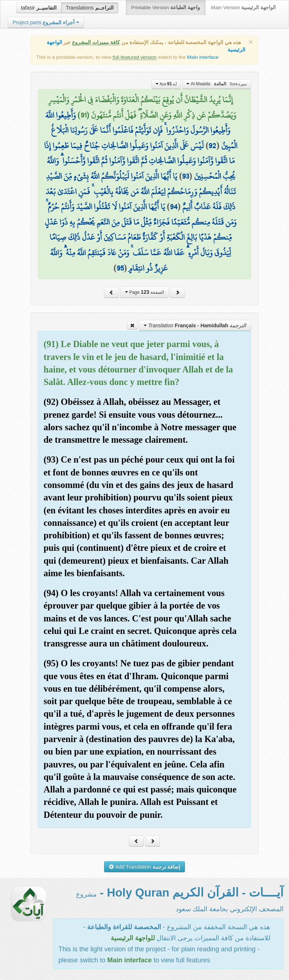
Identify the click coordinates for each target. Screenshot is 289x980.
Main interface (203, 57)
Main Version (243, 8)
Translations (90, 8)
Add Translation (145, 867)
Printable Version (166, 8)
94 (174, 207)
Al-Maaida (217, 84)
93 (185, 176)
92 (212, 146)
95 (120, 268)
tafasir (39, 8)
